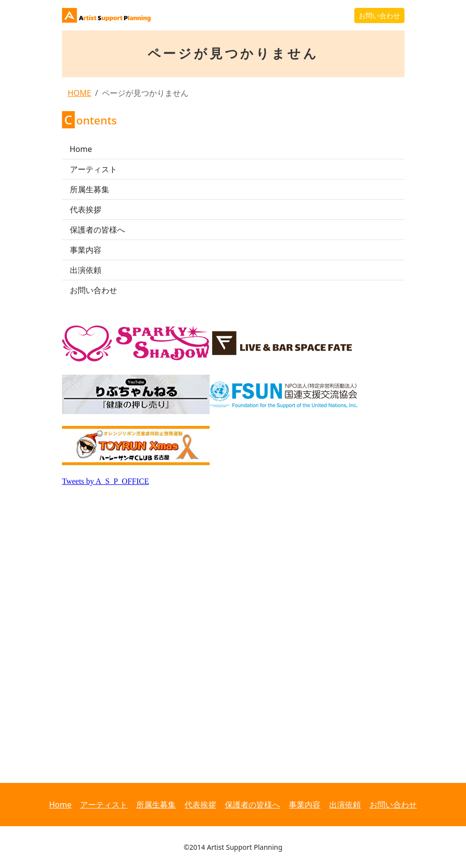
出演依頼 (86, 270)
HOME (80, 93)
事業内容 (86, 250)
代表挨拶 (86, 210)
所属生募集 (90, 189)
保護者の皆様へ (97, 230)
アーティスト (93, 169)
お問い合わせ (379, 15)
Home (81, 149)
